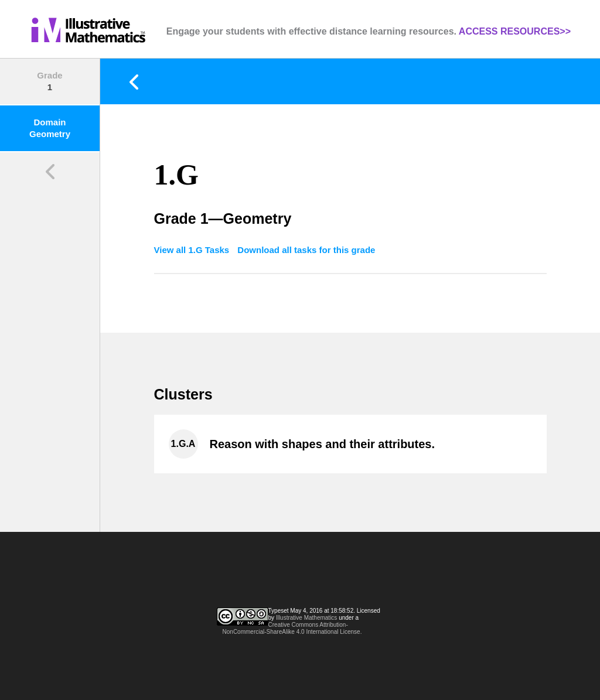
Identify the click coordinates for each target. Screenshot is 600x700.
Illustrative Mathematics (306, 618)
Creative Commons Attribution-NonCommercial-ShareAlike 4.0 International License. (292, 628)
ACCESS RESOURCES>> (515, 31)
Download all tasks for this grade (306, 250)
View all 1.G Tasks (193, 250)
